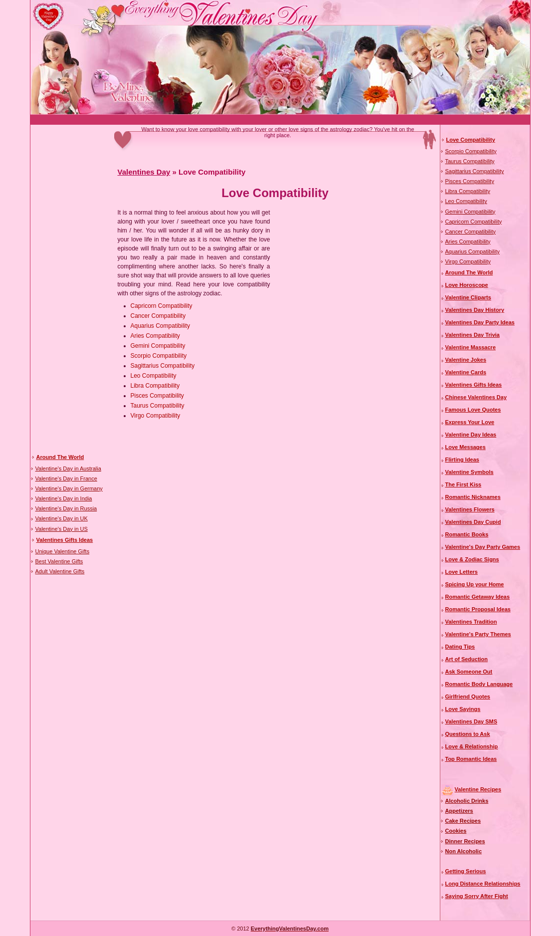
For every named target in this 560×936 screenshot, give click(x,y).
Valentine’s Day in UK (62, 518)
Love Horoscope (467, 285)
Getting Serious (466, 871)
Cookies (456, 831)
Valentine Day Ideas (471, 435)
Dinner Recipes (465, 841)
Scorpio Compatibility (159, 356)
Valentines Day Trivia (472, 335)
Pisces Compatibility (157, 396)
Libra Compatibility (155, 386)
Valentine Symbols (469, 472)
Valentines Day (144, 172)
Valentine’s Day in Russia (66, 508)
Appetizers (459, 811)
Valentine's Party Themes (478, 634)
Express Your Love (470, 422)
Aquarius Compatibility (160, 326)
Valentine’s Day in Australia (68, 468)
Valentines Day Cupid (473, 522)
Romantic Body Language (479, 684)
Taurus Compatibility (158, 406)
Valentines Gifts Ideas (65, 540)
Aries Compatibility (155, 336)
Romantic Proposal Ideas (478, 609)
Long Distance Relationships (483, 884)
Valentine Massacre (471, 347)
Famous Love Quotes (473, 410)
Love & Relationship (472, 746)
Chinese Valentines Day (476, 397)
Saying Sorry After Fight (477, 896)
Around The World (60, 457)
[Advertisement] (212, 120)
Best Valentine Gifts (59, 561)
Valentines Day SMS (471, 721)
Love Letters (462, 572)
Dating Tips (460, 647)
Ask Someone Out (469, 672)
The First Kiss (464, 484)
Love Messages (466, 447)
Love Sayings (463, 709)
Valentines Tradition (471, 622)
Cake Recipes (463, 821)
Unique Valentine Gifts (63, 551)
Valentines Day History (475, 310)
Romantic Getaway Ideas (478, 597)
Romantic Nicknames (473, 497)
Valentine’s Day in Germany (69, 488)
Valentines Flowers (470, 509)
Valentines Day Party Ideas (480, 322)
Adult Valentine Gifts (60, 571)
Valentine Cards (466, 372)
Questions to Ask (468, 734)
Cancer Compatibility (158, 316)
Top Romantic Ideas (471, 759)
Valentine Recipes (478, 789)
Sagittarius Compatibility (163, 366)
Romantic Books (467, 534)
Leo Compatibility (154, 376)
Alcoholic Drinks (467, 801)
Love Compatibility (471, 140)
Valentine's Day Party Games (483, 547)
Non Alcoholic (464, 851)
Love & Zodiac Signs (472, 559)
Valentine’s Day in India (64, 498)
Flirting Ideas (462, 460)
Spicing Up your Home (475, 584)
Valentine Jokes (466, 360)
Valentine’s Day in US (62, 529)
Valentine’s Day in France (66, 478)
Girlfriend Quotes (468, 697)
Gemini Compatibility (158, 346)
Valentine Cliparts (468, 297)
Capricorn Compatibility (162, 306)
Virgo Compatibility (156, 416)
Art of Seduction (467, 659)
